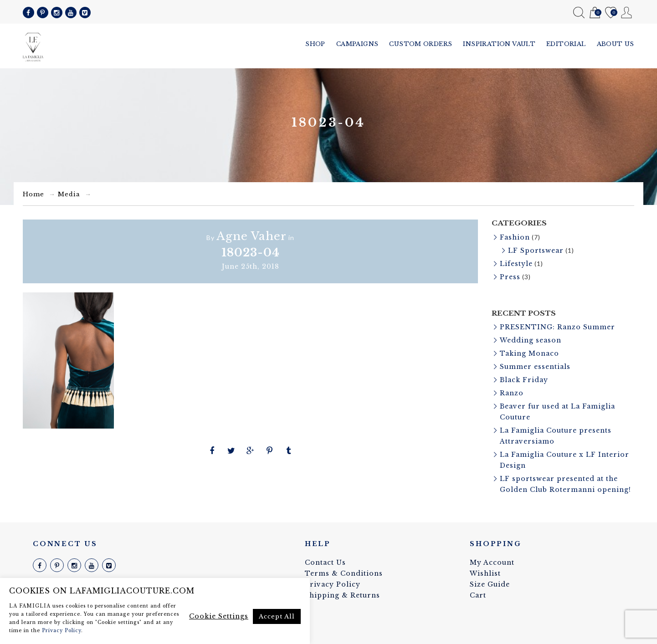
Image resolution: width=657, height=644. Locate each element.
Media (69, 194)
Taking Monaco (529, 353)
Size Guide (490, 584)
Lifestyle (516, 264)
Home (33, 194)
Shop (315, 44)
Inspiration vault (499, 44)
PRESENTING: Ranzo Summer (557, 327)
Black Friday (524, 380)
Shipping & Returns (342, 595)
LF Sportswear (536, 250)
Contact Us (325, 562)
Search (579, 13)
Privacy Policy (333, 584)
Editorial (566, 44)
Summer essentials (535, 367)
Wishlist (611, 13)
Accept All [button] (277, 616)
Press (510, 277)
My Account (627, 13)
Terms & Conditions (344, 573)
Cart (595, 13)
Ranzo (512, 393)
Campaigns (357, 44)
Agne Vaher (252, 236)
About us (616, 44)
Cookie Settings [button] (219, 616)
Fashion (515, 237)
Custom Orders (421, 44)
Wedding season (531, 340)
